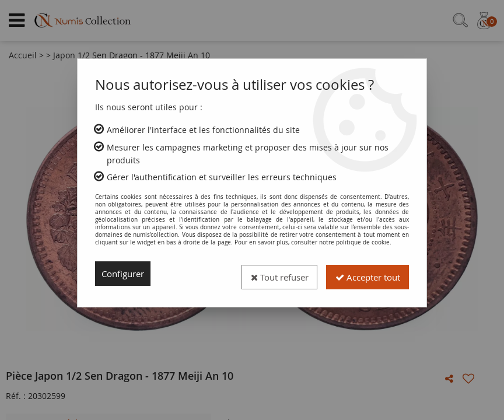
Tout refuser (268, 274)
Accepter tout (364, 274)
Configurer (125, 274)
